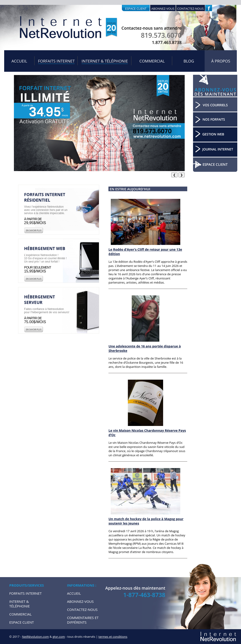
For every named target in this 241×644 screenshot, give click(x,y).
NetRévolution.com (35, 637)
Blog (189, 61)
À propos (221, 61)
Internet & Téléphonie (105, 61)
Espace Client (22, 622)
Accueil (19, 61)
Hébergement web (45, 248)
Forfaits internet (56, 61)
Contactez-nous (190, 9)
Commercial (152, 61)
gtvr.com (59, 637)
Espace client (136, 9)
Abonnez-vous (163, 9)
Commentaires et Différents (83, 620)
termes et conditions (113, 637)
